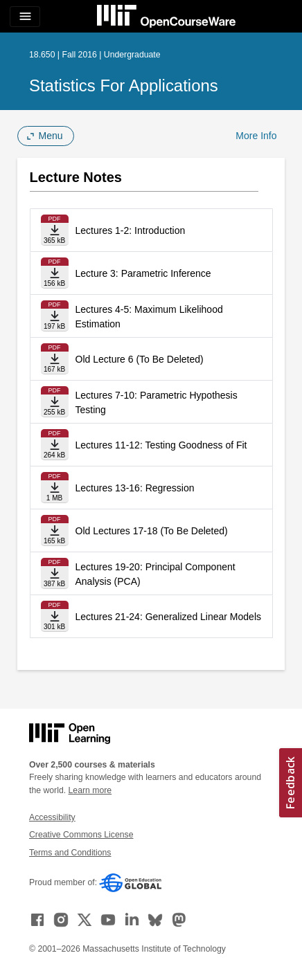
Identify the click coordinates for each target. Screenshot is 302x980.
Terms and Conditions (70, 853)
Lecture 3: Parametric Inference (143, 273)
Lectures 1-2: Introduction (131, 230)
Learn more (90, 790)
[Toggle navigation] (25, 17)
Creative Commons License (81, 835)
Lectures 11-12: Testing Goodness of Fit (161, 445)
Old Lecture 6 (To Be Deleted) (140, 359)
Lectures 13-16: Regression (135, 488)
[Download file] (55, 230)
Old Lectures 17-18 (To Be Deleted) (152, 531)
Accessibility (52, 817)
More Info (256, 136)
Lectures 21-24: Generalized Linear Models (169, 617)
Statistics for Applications (124, 85)
